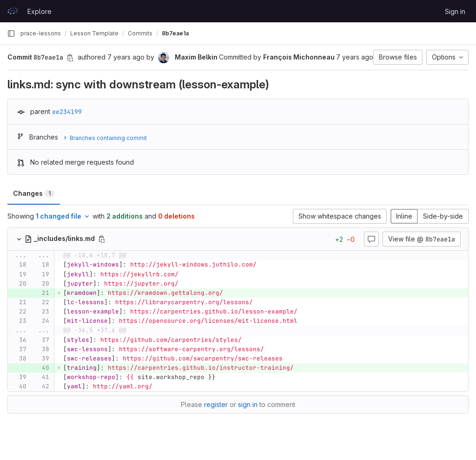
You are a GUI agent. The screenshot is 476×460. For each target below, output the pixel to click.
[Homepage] (13, 11)
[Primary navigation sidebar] (11, 33)
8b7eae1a (175, 33)
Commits (140, 33)
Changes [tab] (34, 193)
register (216, 404)
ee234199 (67, 112)
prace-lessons (41, 33)
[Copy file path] (102, 239)
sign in (248, 404)
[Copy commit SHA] (70, 58)
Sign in (455, 11)
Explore (40, 11)
